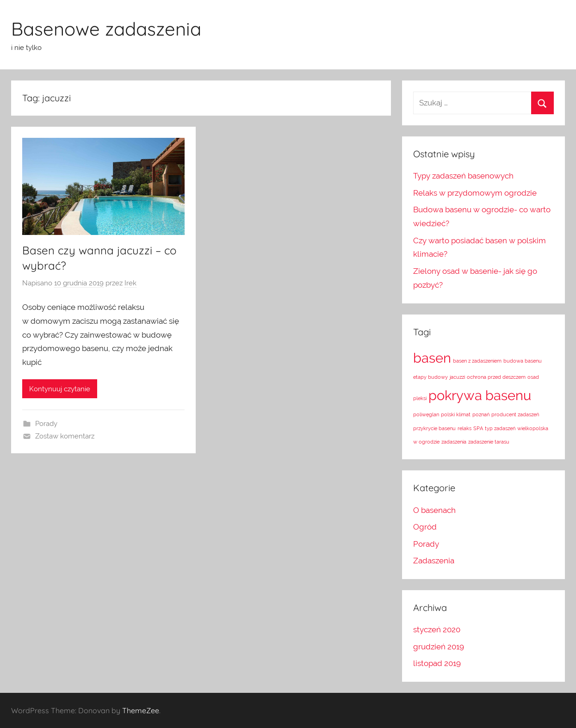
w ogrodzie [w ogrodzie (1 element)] (426, 442)
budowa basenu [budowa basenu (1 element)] (523, 361)
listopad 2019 (437, 663)
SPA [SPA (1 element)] (478, 428)
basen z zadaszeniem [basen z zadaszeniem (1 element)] (477, 361)
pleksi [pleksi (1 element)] (420, 398)
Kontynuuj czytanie (60, 389)
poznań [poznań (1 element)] (481, 414)
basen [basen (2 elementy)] (432, 358)
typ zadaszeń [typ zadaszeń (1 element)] (500, 428)
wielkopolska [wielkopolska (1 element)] (533, 428)
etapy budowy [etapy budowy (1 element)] (430, 377)
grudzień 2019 (439, 647)
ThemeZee (141, 710)
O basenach (434, 510)
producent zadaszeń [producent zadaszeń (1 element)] (515, 414)
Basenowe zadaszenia (106, 29)
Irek (130, 283)
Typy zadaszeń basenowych (463, 176)
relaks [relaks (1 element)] (465, 428)
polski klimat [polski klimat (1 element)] (456, 414)
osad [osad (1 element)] (533, 377)
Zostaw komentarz (65, 436)
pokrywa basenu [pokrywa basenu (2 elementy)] (480, 395)
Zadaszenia (434, 561)
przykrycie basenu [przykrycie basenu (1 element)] (434, 428)
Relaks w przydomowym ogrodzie (475, 193)
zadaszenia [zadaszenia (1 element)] (454, 442)
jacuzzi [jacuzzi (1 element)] (457, 377)
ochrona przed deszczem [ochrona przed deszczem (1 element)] (496, 377)
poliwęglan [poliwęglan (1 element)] (426, 414)
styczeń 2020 (437, 629)
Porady (46, 424)
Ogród (425, 527)
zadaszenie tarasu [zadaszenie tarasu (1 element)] (489, 442)
